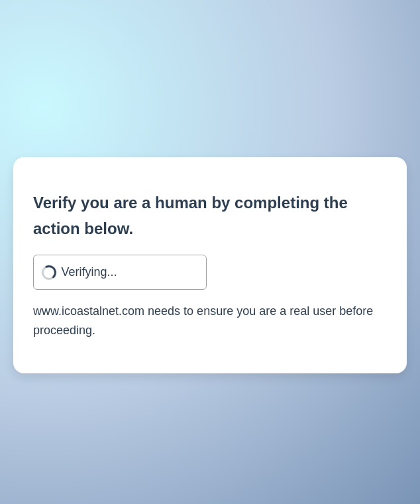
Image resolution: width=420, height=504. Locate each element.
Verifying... (89, 272)
